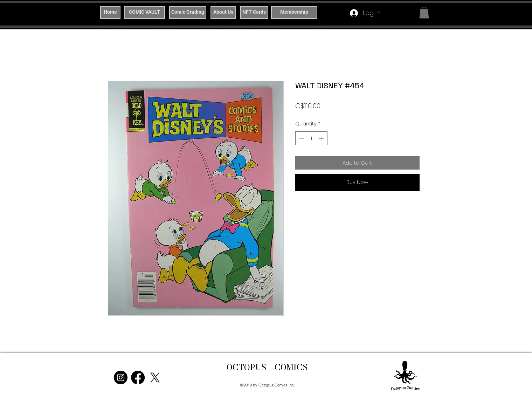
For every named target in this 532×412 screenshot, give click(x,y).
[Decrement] (301, 138)
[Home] (110, 12)
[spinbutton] (311, 138)
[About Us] (223, 12)
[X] (155, 377)
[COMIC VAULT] (145, 12)
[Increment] (322, 138)
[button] (424, 12)
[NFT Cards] (254, 12)
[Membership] (294, 12)
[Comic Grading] (188, 12)
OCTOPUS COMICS (267, 367)
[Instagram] (121, 377)
